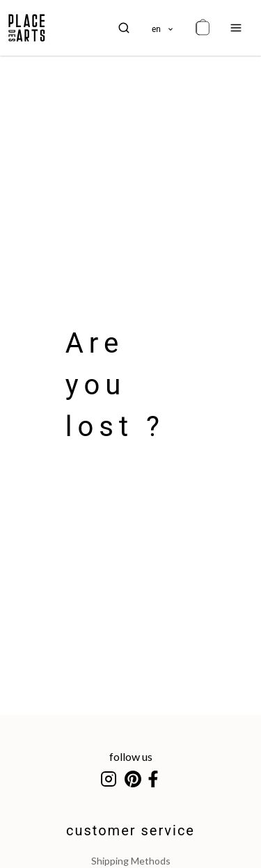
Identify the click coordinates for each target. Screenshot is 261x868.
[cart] (203, 28)
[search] (124, 28)
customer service (130, 830)
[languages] (163, 28)
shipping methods (131, 861)
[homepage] (27, 28)
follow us (131, 756)
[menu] (236, 28)
